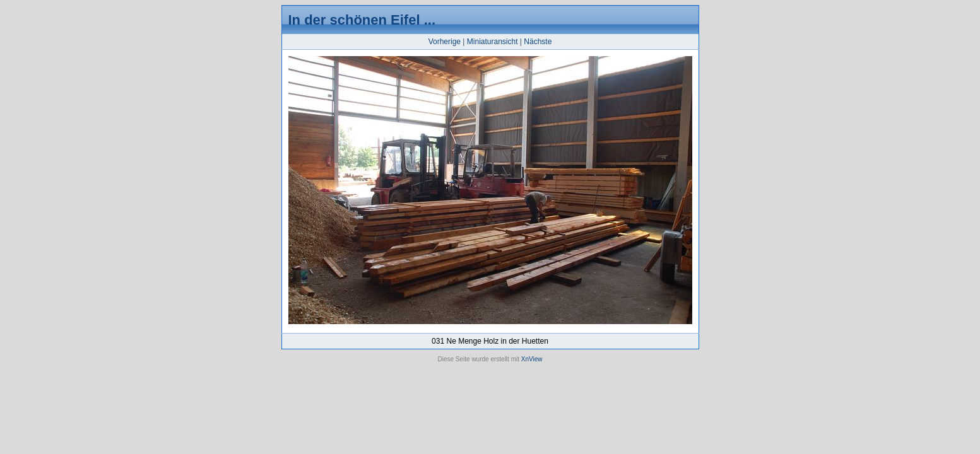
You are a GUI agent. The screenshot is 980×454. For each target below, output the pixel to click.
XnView (532, 359)
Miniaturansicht (493, 42)
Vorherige (445, 42)
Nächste (538, 42)
